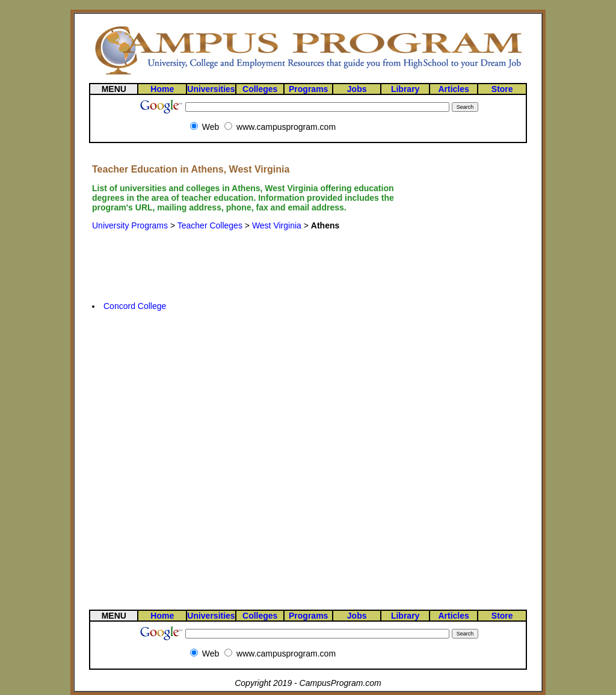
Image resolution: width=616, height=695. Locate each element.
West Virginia (277, 225)
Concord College (135, 306)
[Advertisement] (255, 257)
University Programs (130, 225)
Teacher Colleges (210, 225)
